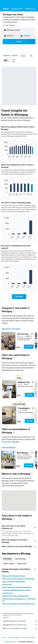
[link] (19, 297)
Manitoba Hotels (26, 638)
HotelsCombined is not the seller (20, 621)
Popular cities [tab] (22, 564)
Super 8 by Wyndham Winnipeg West (14, 582)
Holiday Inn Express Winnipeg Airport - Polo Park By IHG (19, 600)
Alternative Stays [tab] (20, 559)
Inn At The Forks (7, 593)
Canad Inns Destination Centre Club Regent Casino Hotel (18, 605)
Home (3, 638)
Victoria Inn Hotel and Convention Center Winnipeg (18, 579)
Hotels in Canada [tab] (9, 564)
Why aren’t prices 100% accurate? (20, 628)
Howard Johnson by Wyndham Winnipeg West (17, 587)
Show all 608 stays (9, 448)
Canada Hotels (11, 638)
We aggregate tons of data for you (20, 625)
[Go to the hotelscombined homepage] (15, 3)
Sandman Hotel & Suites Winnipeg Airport (16, 596)
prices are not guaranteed (15, 615)
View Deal (29, 347)
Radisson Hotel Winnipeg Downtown (14, 576)
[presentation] (14, 311)
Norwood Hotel (7, 585)
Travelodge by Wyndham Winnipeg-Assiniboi (16, 590)
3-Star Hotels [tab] (7, 559)
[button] (3, 3)
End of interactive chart (3, 156)
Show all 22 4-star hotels (11, 329)
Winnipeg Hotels (9, 642)
